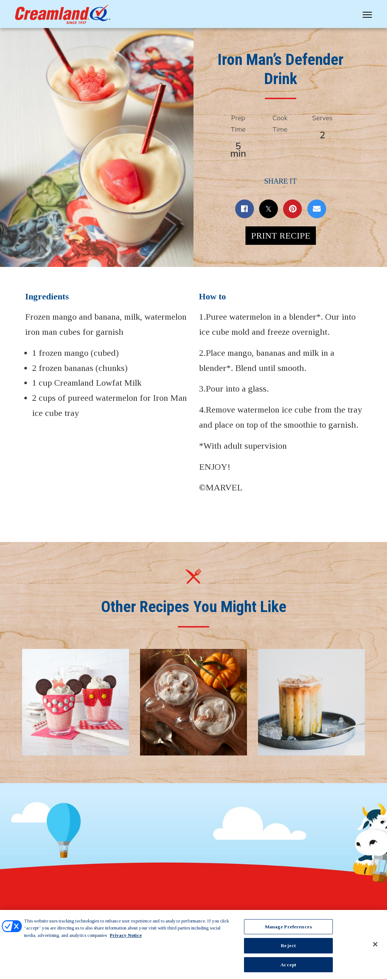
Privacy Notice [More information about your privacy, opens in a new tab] (126, 938)
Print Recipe (281, 236)
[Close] (375, 947)
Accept (288, 968)
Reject (288, 949)
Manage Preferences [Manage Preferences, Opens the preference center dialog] (288, 930)
